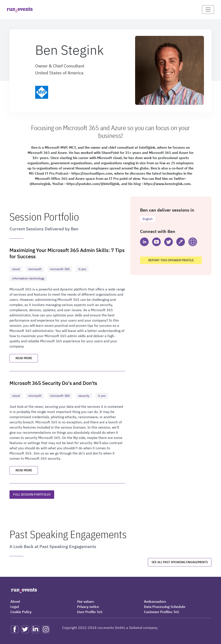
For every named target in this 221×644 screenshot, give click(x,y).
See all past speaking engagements (180, 562)
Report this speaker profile (171, 260)
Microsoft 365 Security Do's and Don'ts (53, 383)
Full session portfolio (32, 494)
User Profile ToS (90, 612)
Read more (24, 358)
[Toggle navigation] (208, 10)
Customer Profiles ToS (162, 612)
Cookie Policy (21, 612)
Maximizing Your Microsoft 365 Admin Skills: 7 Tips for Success (67, 253)
